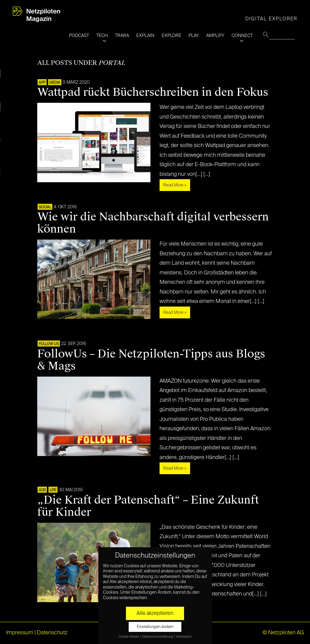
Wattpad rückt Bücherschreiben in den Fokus (153, 92)
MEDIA (55, 83)
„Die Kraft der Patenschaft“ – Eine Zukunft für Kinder (148, 506)
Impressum (20, 633)
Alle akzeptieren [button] (155, 613)
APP (42, 83)
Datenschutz (52, 633)
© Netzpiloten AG (283, 633)
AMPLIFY (215, 36)
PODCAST (79, 36)
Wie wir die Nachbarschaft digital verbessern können (153, 223)
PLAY (194, 36)
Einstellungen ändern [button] (155, 627)
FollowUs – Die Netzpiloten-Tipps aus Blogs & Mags (151, 360)
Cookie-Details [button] (129, 637)
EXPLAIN (145, 36)
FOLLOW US (49, 344)
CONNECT (242, 36)
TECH (102, 36)
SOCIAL (45, 207)
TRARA (122, 36)
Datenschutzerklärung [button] (158, 637)
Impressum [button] (184, 637)
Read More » (175, 185)
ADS (42, 490)
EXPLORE (171, 36)
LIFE (53, 490)
